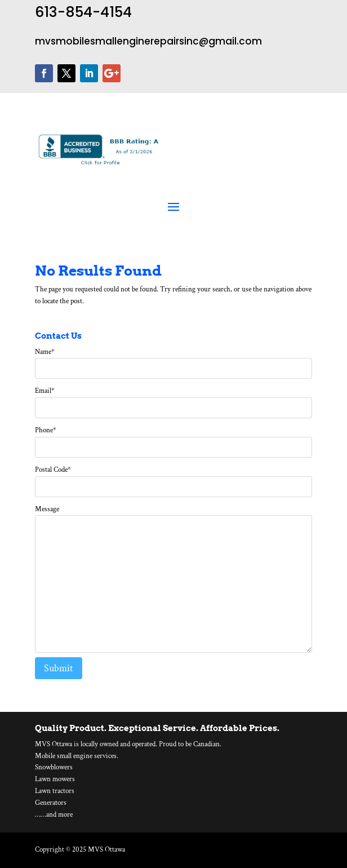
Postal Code (53, 470)
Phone (46, 430)
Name (45, 352)
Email (45, 391)
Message (47, 509)
